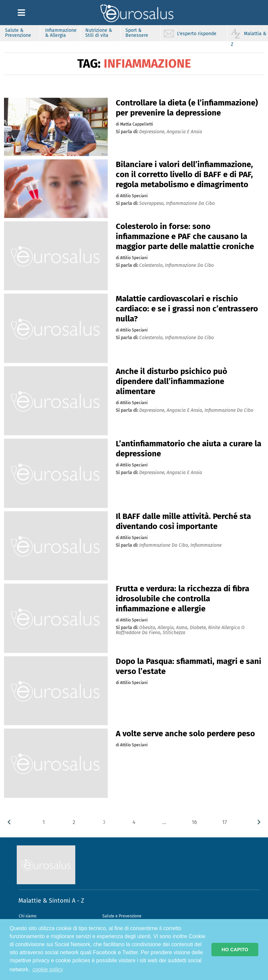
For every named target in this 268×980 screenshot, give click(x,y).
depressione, (153, 132)
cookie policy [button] (48, 969)
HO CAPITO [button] (235, 950)
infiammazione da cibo (190, 203)
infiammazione (206, 545)
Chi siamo (28, 916)
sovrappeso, (153, 203)
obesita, (148, 628)
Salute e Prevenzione (122, 916)
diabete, (199, 628)
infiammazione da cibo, (165, 545)
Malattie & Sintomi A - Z (51, 901)
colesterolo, (152, 265)
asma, (183, 628)
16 (194, 822)
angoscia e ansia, (186, 410)
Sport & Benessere (137, 33)
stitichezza (174, 633)
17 (225, 822)
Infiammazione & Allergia (61, 33)
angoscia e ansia (184, 132)
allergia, (167, 628)
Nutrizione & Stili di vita (99, 33)
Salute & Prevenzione (18, 33)
